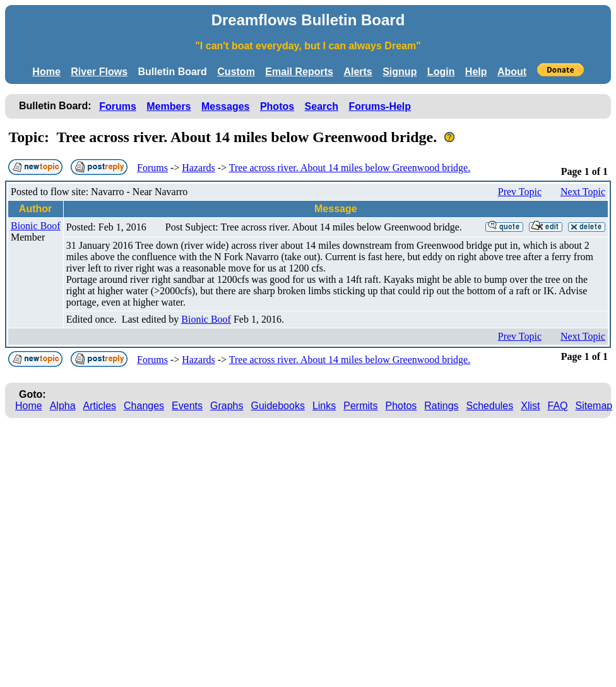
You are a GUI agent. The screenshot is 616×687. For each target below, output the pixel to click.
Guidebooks (278, 406)
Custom (236, 72)
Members (169, 106)
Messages (226, 106)
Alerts (358, 72)
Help (476, 72)
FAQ (558, 406)
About (512, 72)
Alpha (63, 406)
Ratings (441, 406)
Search (322, 106)
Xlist (530, 406)
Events (187, 406)
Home (46, 72)
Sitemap (594, 406)
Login (441, 72)
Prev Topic (520, 192)
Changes (144, 406)
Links (324, 406)
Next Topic (583, 192)
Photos (277, 106)
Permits (360, 406)
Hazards (198, 168)
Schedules (490, 406)
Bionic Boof (36, 226)
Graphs (227, 406)
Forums (118, 106)
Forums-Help (380, 106)
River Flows (99, 72)
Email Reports (299, 72)
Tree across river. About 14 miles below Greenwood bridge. (350, 168)
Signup (400, 72)
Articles (100, 406)
